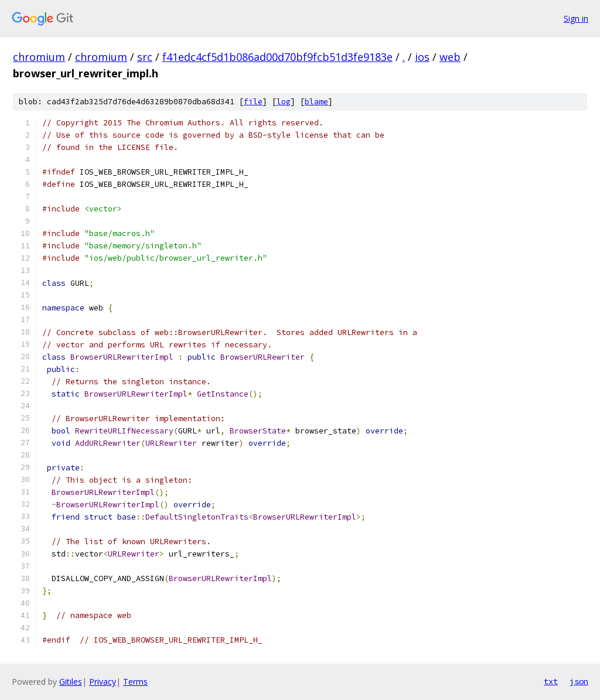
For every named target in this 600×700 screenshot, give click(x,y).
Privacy (103, 682)
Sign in (576, 18)
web (450, 57)
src (145, 57)
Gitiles (71, 682)
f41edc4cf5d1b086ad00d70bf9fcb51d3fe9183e (277, 57)
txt (551, 681)
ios (422, 57)
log (284, 102)
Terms (135, 682)
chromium (39, 57)
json (579, 681)
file (253, 102)
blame (316, 102)
